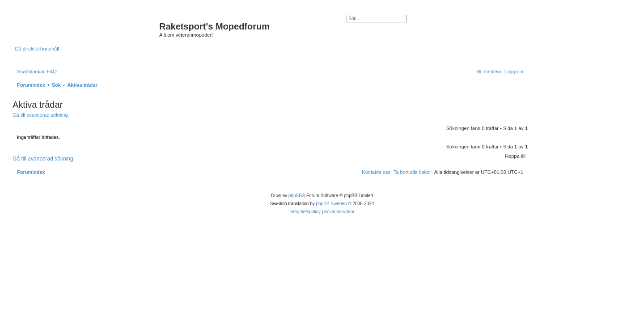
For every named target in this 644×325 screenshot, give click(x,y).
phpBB (295, 196)
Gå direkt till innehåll (37, 49)
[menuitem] (52, 72)
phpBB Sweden (332, 204)
